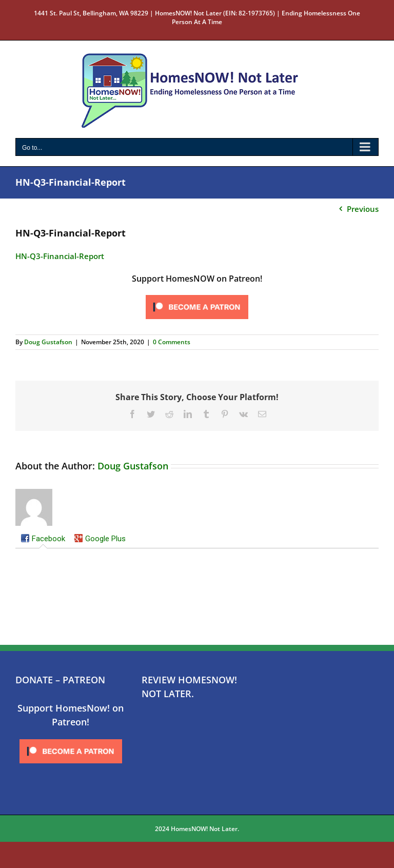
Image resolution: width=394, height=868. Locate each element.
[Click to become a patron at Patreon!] (197, 295)
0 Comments (172, 342)
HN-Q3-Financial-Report (60, 256)
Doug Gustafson (48, 342)
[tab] (43, 540)
